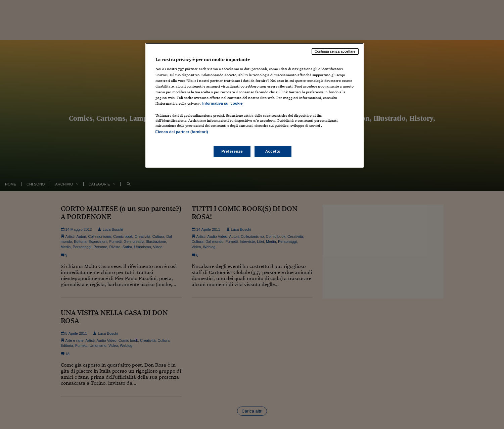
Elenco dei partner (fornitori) (182, 132)
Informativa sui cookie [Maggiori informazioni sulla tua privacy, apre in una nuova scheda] (223, 103)
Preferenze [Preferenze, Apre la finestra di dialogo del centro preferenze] (232, 151)
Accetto (273, 151)
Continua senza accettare (335, 51)
